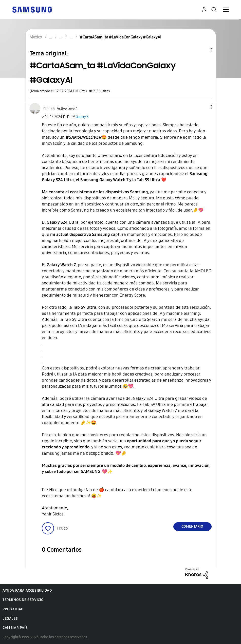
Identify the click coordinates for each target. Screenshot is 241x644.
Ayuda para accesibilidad (27, 590)
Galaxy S (82, 117)
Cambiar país (15, 628)
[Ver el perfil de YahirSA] (49, 109)
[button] (202, 107)
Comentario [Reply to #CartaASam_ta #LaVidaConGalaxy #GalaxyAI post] (192, 526)
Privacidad (13, 609)
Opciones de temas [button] (202, 50)
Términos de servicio (23, 600)
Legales (10, 619)
